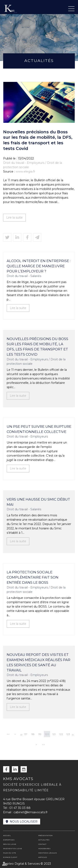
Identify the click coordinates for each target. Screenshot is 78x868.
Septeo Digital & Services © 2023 (27, 864)
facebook (6, 769)
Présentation (45, 835)
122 (61, 734)
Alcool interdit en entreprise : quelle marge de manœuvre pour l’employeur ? (39, 266)
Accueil (7, 835)
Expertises (9, 840)
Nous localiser (24, 822)
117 (26, 734)
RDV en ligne (24, 769)
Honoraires (44, 849)
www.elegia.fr (25, 171)
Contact (42, 844)
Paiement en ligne (13, 849)
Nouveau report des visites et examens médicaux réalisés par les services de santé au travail (38, 662)
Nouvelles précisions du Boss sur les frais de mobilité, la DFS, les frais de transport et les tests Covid (37, 347)
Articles (43, 857)
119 (40, 734)
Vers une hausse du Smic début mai (38, 502)
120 (47, 734)
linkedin (15, 769)
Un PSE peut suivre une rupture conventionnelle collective (39, 429)
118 (33, 734)
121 (54, 734)
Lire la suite (14, 218)
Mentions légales (48, 853)
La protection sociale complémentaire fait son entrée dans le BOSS (33, 577)
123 (68, 734)
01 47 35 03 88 (20, 808)
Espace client (10, 857)
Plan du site (10, 853)
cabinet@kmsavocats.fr (31, 812)
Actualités (44, 840)
